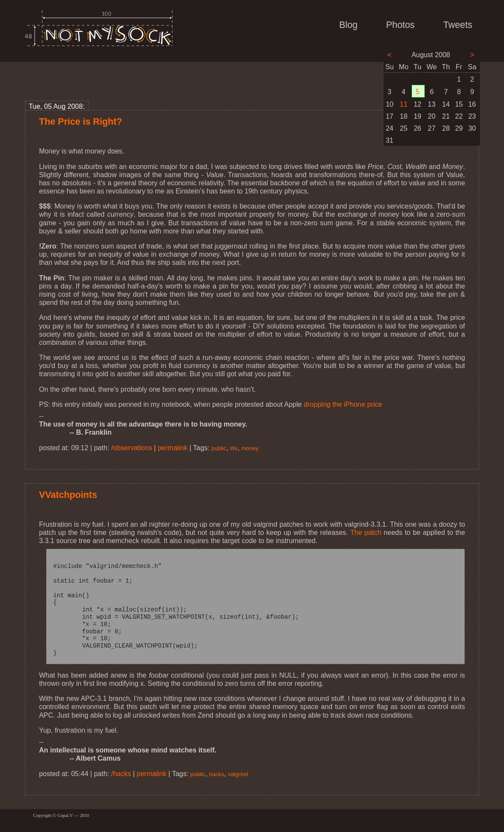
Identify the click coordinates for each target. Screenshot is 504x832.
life (234, 448)
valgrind (238, 774)
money (250, 448)
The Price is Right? (81, 122)
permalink (173, 448)
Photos (400, 25)
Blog (349, 25)
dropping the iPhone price (343, 404)
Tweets (458, 25)
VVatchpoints (68, 495)
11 (404, 104)
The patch (366, 533)
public (219, 448)
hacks (217, 774)
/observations (132, 448)
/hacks (121, 774)
